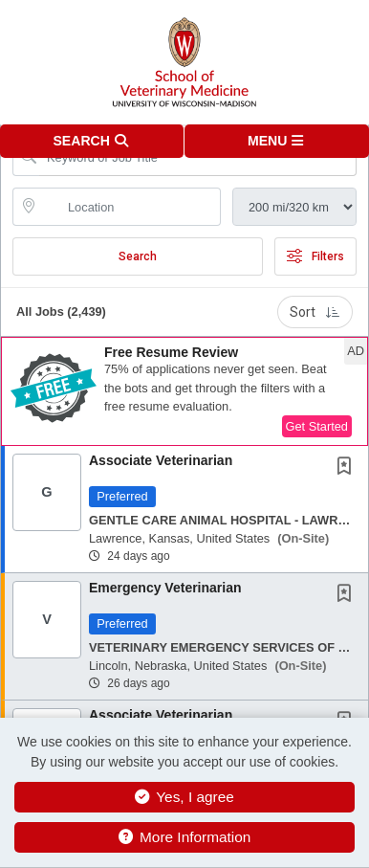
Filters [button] (315, 256)
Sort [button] (315, 312)
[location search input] (130, 207)
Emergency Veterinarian (165, 588)
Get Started (317, 426)
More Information (185, 837)
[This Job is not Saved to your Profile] (348, 468)
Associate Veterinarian (161, 460)
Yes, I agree (184, 797)
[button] (277, 141)
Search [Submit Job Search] (138, 256)
